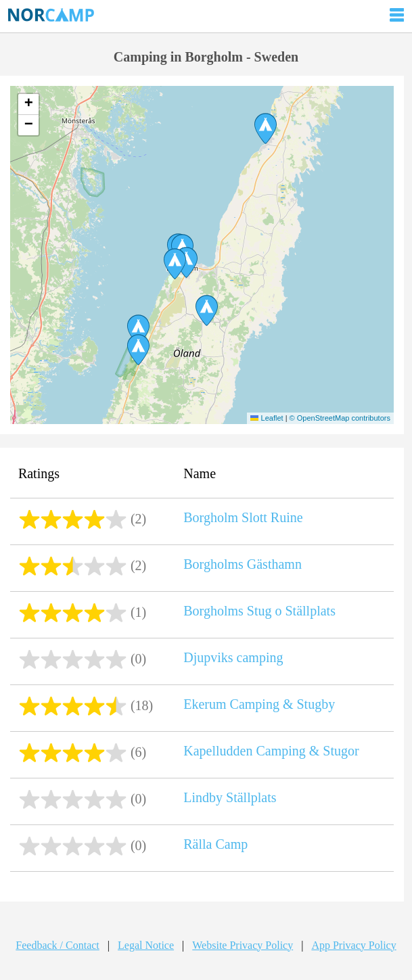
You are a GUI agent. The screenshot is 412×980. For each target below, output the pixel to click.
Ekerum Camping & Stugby (259, 704)
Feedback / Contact (58, 945)
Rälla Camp (215, 844)
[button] (175, 264)
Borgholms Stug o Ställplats (259, 611)
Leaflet (267, 418)
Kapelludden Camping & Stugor (271, 751)
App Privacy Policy (353, 945)
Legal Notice (146, 945)
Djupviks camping (233, 657)
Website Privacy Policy (243, 945)
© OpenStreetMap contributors (340, 418)
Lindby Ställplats (230, 797)
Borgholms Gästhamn (243, 564)
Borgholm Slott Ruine (243, 517)
